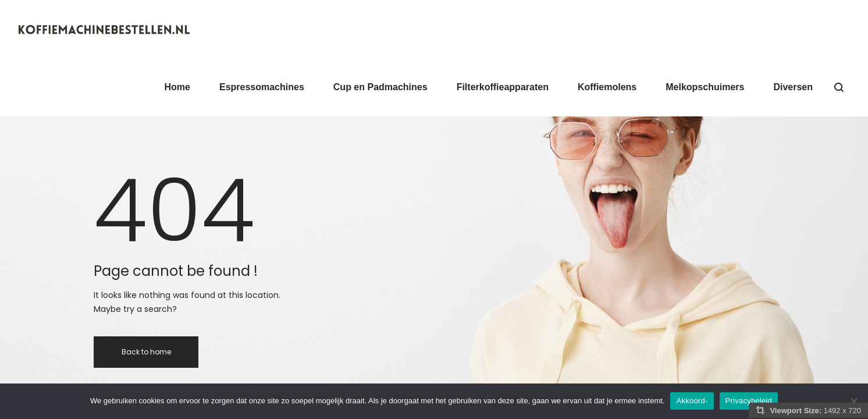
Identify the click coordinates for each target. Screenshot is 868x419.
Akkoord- (692, 401)
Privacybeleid (749, 401)
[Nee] (853, 401)
